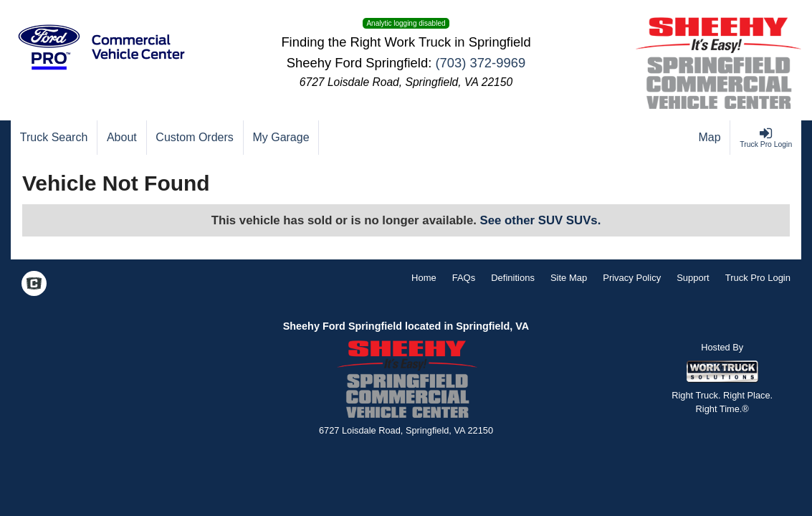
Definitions (513, 278)
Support (693, 278)
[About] (122, 138)
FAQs (464, 278)
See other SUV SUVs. (541, 220)
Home (424, 278)
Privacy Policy (632, 278)
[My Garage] (282, 138)
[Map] (710, 138)
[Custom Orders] (195, 138)
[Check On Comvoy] (34, 285)
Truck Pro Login (758, 278)
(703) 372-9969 (480, 63)
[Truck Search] (54, 138)
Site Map (569, 278)
